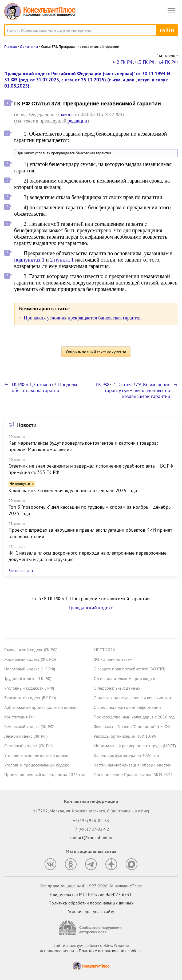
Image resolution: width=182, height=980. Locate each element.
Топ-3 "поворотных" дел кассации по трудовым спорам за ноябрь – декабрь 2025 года (89, 510)
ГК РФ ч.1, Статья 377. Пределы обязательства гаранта (44, 388)
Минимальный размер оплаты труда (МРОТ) (135, 746)
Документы (29, 47)
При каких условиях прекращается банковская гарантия (64, 153)
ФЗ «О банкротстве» (113, 659)
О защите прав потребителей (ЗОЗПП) (129, 669)
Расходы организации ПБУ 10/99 (125, 736)
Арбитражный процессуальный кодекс (41, 707)
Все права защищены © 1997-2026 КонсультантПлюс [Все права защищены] (91, 886)
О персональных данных (117, 688)
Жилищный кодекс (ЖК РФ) (30, 659)
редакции (77, 121)
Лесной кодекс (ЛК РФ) (26, 736)
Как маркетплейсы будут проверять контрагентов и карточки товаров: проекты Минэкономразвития (83, 446)
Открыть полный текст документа (96, 352)
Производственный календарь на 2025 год (45, 774)
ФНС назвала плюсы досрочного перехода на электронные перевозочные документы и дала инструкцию (88, 556)
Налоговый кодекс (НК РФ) (30, 669)
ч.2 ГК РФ (123, 62)
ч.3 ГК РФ (145, 62)
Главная (11, 47)
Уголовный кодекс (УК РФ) (29, 688)
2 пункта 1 (62, 260)
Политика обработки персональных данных (91, 903)
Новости (26, 425)
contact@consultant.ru (91, 837)
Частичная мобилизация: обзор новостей (133, 765)
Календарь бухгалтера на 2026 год (126, 755)
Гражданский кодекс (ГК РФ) (31, 650)
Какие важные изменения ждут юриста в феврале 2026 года (73, 490)
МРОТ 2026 (104, 650)
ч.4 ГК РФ (168, 62)
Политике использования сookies (110, 951)
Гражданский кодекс (91, 608)
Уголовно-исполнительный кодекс (37, 755)
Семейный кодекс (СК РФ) (28, 746)
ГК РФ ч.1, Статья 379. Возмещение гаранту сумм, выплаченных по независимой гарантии (133, 390)
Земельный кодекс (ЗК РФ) (29, 726)
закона (67, 114)
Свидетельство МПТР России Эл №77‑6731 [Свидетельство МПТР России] (91, 894)
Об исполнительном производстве (126, 678)
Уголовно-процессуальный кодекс (37, 765)
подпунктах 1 (29, 260)
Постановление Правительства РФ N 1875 (133, 774)
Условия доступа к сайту (91, 911)
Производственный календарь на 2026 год (134, 717)
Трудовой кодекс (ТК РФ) (28, 678)
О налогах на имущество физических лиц (132, 698)
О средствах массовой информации (127, 707)
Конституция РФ (19, 717)
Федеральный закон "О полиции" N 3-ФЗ (132, 726)
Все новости (19, 571)
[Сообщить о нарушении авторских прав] (91, 928)
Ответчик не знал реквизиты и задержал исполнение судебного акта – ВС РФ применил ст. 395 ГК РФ (91, 469)
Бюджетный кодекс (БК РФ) (30, 698)
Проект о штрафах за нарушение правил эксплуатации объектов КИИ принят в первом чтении (90, 533)
